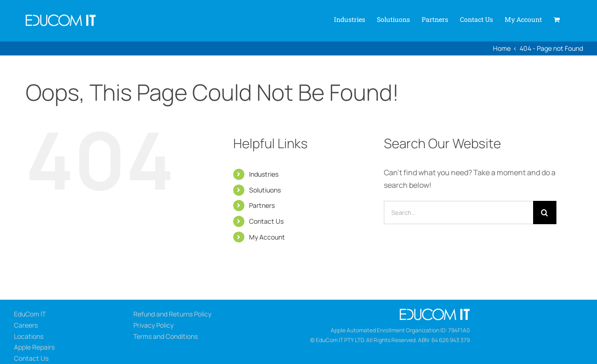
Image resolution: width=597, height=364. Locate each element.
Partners (262, 205)
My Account (267, 237)
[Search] (545, 213)
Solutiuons (265, 190)
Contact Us (266, 221)
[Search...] (458, 213)
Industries (264, 174)
